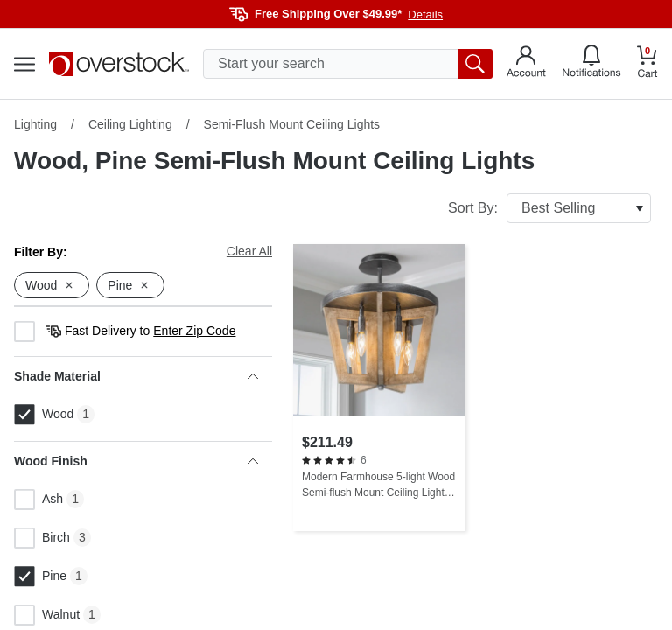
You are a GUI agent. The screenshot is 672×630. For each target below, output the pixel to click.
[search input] (348, 64)
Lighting (35, 124)
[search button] (475, 64)
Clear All (249, 251)
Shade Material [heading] (136, 376)
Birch (42, 538)
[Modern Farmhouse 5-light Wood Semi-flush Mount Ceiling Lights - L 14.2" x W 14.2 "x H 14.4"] (379, 388)
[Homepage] (119, 64)
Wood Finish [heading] (136, 461)
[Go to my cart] (647, 64)
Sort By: (549, 208)
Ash (38, 500)
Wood (44, 415)
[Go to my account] (526, 64)
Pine (40, 577)
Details (425, 14)
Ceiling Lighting (130, 124)
